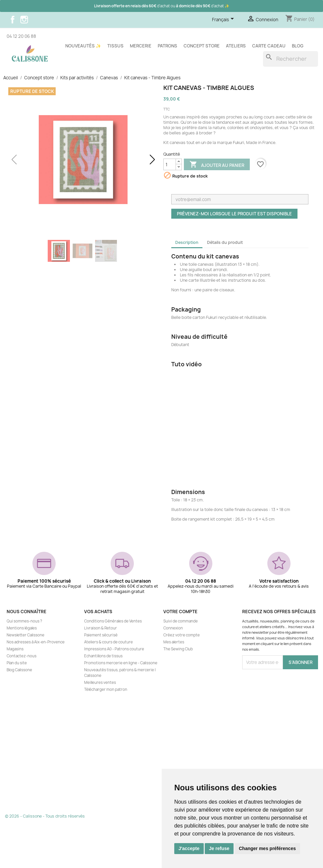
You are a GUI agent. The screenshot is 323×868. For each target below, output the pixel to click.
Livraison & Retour (101, 628)
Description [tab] (187, 242)
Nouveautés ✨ (83, 46)
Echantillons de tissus (103, 656)
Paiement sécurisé (101, 635)
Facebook (13, 20)
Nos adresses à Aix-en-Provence (36, 642)
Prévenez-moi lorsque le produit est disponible (234, 214)
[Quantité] (170, 164)
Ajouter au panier (217, 165)
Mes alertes (174, 642)
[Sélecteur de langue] (224, 20)
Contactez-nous (22, 656)
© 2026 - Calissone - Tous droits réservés (45, 816)
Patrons (167, 46)
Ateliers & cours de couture (108, 642)
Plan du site (17, 663)
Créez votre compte (182, 635)
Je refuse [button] (219, 848)
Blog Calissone (19, 670)
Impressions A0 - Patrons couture (114, 649)
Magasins (15, 649)
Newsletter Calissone (26, 635)
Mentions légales (22, 628)
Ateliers (236, 46)
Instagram (24, 20)
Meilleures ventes (100, 683)
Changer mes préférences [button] (267, 848)
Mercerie (141, 46)
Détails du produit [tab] (225, 242)
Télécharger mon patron (106, 689)
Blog (298, 46)
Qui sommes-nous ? (24, 621)
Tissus (115, 46)
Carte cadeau (269, 46)
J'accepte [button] (189, 848)
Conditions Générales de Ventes (113, 621)
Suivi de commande (181, 621)
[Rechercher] (291, 59)
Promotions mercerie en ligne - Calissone (121, 663)
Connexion (173, 628)
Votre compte (180, 612)
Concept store (202, 46)
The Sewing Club (178, 649)
